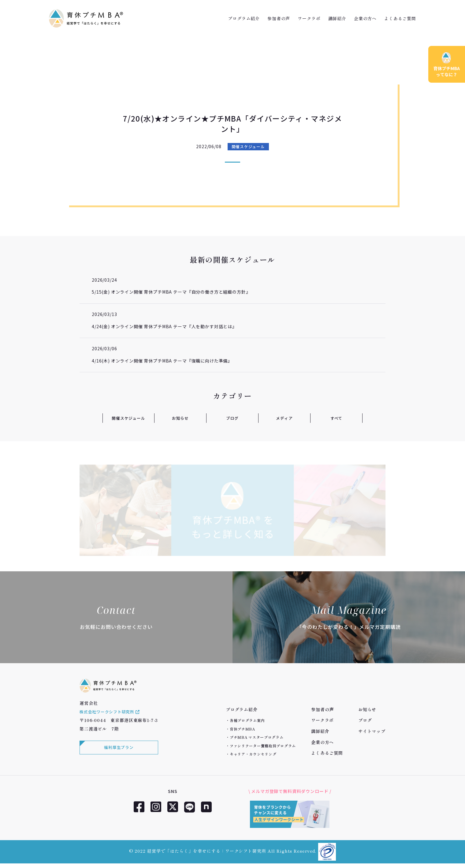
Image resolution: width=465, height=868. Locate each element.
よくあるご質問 (400, 18)
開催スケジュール (248, 147)
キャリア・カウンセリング (253, 754)
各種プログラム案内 (247, 720)
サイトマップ (372, 731)
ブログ (232, 418)
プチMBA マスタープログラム (257, 737)
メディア (284, 418)
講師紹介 (337, 18)
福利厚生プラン (118, 755)
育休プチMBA (242, 729)
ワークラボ (309, 18)
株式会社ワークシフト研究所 (112, 718)
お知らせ (180, 418)
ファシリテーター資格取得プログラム (263, 746)
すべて (336, 418)
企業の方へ (365, 18)
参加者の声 (279, 18)
